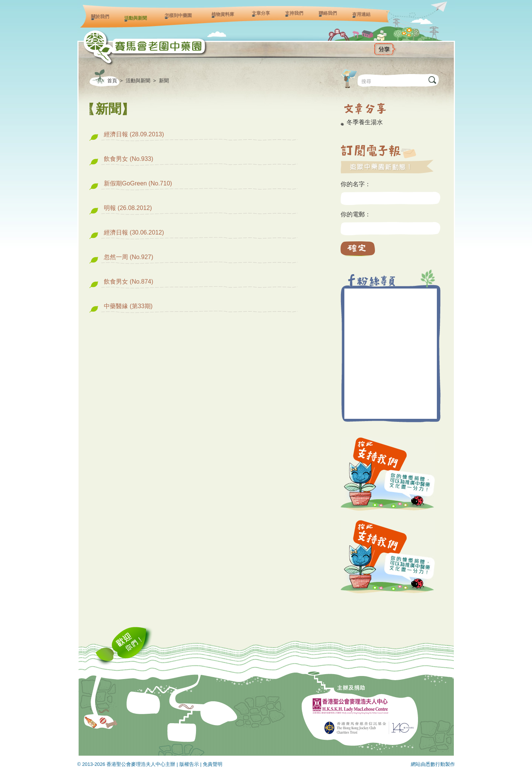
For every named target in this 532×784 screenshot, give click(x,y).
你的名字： (356, 184)
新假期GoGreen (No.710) (138, 183)
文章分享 (261, 13)
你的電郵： (356, 214)
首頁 (112, 81)
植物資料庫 (223, 14)
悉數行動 (435, 764)
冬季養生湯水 (365, 122)
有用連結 (361, 14)
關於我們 (100, 17)
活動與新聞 (136, 18)
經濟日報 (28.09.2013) (134, 134)
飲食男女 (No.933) (129, 159)
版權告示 (189, 764)
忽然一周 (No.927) (129, 257)
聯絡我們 (328, 13)
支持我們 (294, 13)
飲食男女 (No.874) (129, 282)
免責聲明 (213, 764)
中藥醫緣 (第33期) (128, 306)
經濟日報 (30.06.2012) (134, 232)
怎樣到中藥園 (178, 15)
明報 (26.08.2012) (128, 208)
